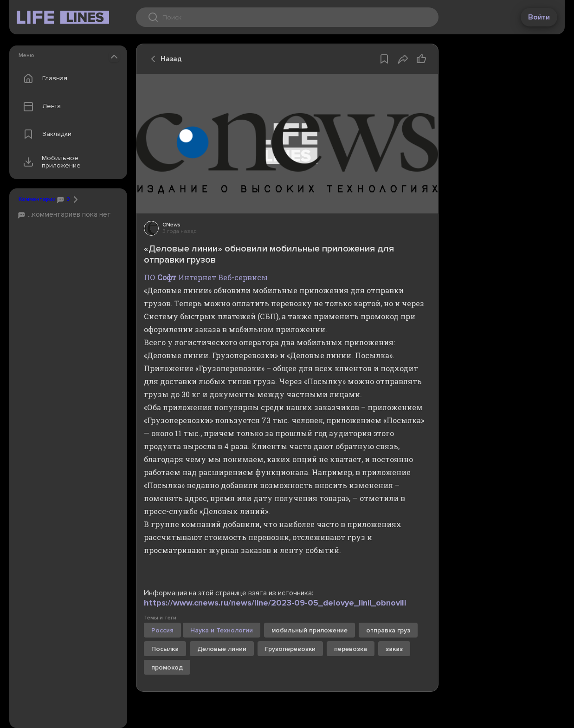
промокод (167, 667)
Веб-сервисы (243, 277)
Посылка (165, 649)
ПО (150, 277)
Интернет (197, 277)
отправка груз (388, 630)
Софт (167, 277)
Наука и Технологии (222, 630)
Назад (164, 59)
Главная (43, 78)
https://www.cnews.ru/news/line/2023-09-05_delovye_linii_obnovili (275, 603)
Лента (40, 106)
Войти (539, 17)
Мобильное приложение (50, 162)
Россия (162, 630)
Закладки (45, 134)
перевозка (351, 649)
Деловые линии (222, 649)
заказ (394, 649)
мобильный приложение (310, 630)
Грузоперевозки (290, 649)
